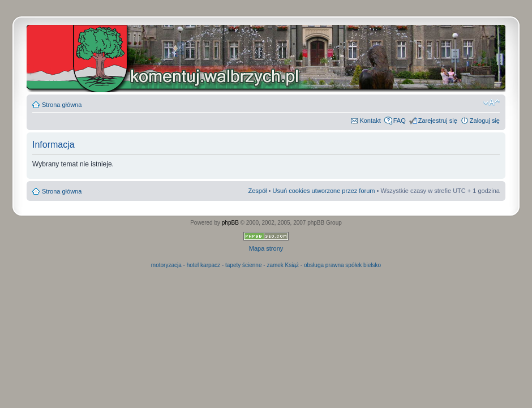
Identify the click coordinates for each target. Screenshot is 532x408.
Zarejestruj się (438, 121)
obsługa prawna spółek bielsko (342, 265)
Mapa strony (266, 248)
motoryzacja (166, 265)
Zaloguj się (485, 121)
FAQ (400, 121)
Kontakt (370, 121)
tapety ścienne (244, 265)
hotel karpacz (203, 265)
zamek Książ (283, 265)
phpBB (230, 223)
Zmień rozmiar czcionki (492, 102)
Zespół (257, 191)
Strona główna (62, 105)
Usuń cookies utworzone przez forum (323, 191)
